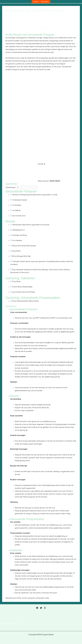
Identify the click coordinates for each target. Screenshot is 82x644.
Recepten (45, 2)
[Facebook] (37, 608)
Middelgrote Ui (18, 230)
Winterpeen (31, 225)
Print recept (11, 31)
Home (36, 2)
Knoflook (19, 235)
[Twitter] (41, 608)
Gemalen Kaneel (19, 200)
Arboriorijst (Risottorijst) (24, 246)
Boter (16, 251)
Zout (19, 216)
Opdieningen (10, 187)
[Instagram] (45, 608)
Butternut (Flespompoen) (35, 195)
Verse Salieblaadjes (22, 287)
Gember (17, 240)
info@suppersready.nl (11, 624)
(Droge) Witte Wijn (21, 256)
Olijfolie (16, 210)
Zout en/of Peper (24, 292)
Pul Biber (17, 205)
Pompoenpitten (25, 301)
